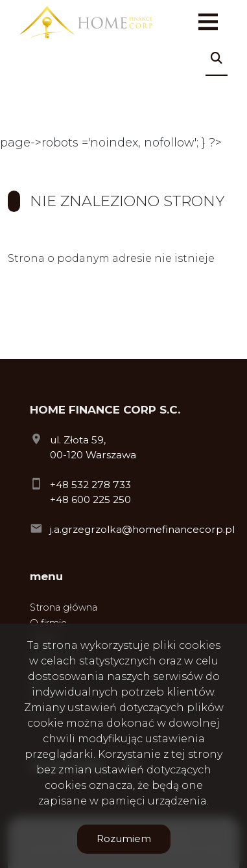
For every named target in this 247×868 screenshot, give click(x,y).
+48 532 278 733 (90, 485)
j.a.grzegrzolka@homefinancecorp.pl (142, 529)
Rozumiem (124, 839)
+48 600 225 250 (90, 499)
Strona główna (64, 607)
